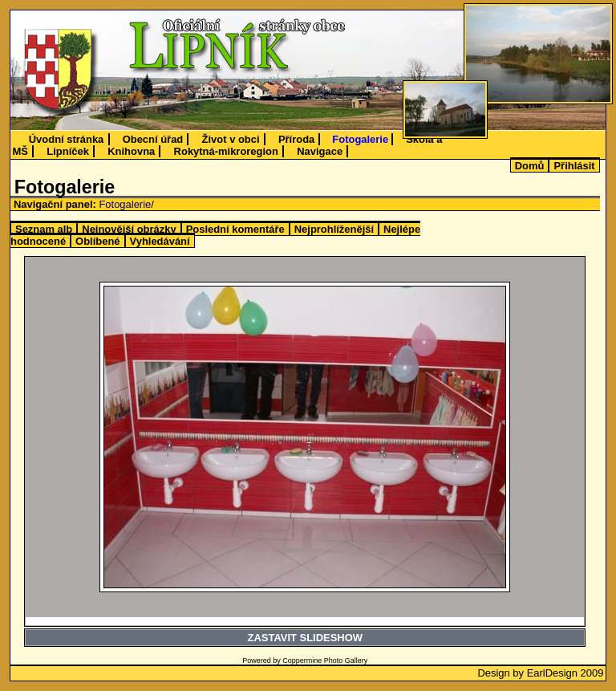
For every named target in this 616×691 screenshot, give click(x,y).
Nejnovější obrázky (129, 229)
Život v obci (231, 139)
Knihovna (131, 151)
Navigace (320, 151)
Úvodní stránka (67, 139)
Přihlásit (574, 166)
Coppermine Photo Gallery (325, 661)
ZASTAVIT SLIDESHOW (305, 638)
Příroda (296, 139)
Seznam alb (44, 229)
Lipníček (68, 151)
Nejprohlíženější (334, 229)
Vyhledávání (160, 241)
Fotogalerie (360, 139)
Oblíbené (97, 241)
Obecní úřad (153, 139)
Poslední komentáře (235, 229)
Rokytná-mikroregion (226, 151)
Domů (530, 166)
